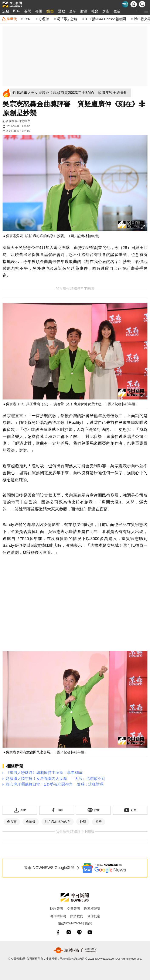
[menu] (146, 11)
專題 (39, 11)
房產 (106, 11)
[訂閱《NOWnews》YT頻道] (130, 810)
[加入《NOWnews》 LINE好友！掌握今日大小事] (93, 810)
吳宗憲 (12, 822)
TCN (27, 19)
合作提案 (94, 916)
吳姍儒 (31, 822)
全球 (73, 11)
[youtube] (90, 932)
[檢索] (142, 4)
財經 (84, 11)
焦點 (6, 11)
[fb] (58, 932)
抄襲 (83, 822)
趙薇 (99, 822)
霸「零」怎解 (67, 19)
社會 (95, 11)
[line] (79, 932)
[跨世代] (9, 19)
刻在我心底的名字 (58, 822)
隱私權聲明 (92, 909)
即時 (17, 11)
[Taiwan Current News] (125, 4)
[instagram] (69, 932)
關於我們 (77, 916)
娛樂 (50, 11)
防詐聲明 (57, 909)
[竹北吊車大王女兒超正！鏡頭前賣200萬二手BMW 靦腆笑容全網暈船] (71, 93)
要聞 (28, 11)
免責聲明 (74, 909)
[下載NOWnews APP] (134, 4)
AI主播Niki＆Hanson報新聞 (106, 19)
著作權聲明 (58, 916)
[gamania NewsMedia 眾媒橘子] (75, 950)
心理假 (44, 19)
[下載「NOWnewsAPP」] (20, 810)
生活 (117, 11)
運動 (62, 11)
